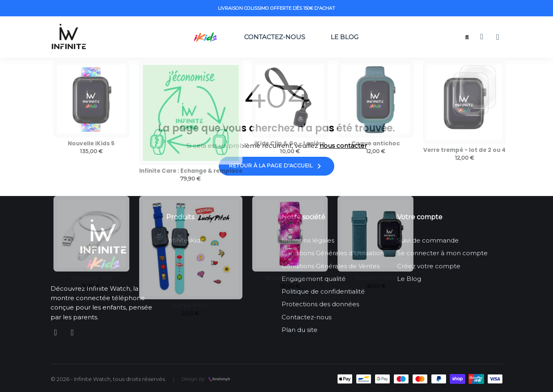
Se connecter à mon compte (442, 253)
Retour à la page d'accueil (276, 166)
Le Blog (347, 37)
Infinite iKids (185, 240)
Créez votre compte (429, 266)
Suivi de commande (428, 240)
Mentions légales (308, 240)
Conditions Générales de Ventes (331, 266)
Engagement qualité (314, 279)
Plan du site (300, 330)
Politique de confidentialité (323, 291)
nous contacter (343, 146)
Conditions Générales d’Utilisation (333, 253)
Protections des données (320, 304)
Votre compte (420, 217)
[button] (467, 37)
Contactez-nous (275, 37)
